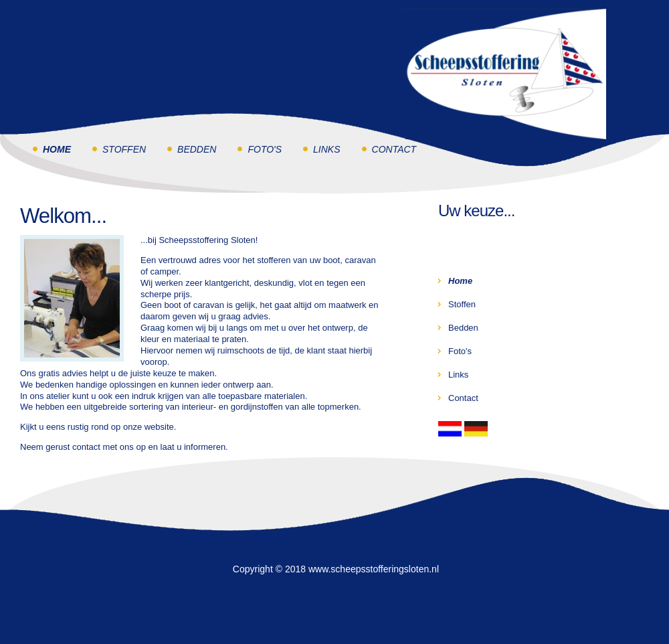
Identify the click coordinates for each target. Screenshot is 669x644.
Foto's (265, 149)
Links (326, 149)
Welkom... (63, 216)
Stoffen (124, 149)
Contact (394, 149)
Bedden (197, 149)
